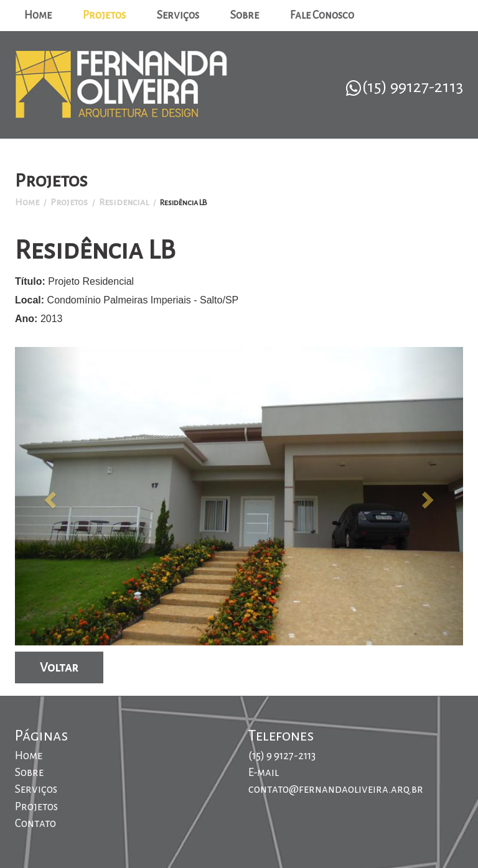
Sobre (245, 15)
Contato (35, 824)
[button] (49, 496)
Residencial (124, 202)
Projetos (104, 15)
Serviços (178, 15)
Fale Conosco (322, 15)
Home (38, 15)
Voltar (59, 667)
